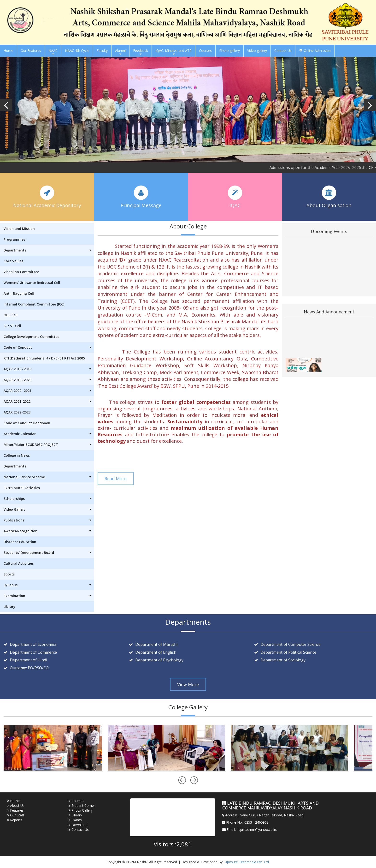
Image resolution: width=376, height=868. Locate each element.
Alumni (120, 52)
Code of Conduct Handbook (27, 423)
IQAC (235, 205)
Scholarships (49, 499)
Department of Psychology (159, 660)
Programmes (14, 239)
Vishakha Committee (21, 272)
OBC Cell (11, 315)
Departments (49, 250)
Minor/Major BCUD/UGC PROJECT (49, 445)
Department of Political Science (288, 652)
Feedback (141, 52)
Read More (116, 479)
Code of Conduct (49, 347)
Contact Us (283, 51)
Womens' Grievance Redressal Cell (32, 283)
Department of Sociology (283, 660)
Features (15, 810)
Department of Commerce (33, 652)
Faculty (102, 51)
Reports (15, 820)
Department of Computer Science (291, 644)
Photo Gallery (81, 810)
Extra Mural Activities (22, 488)
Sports (9, 574)
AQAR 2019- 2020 (49, 380)
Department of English (156, 652)
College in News (17, 455)
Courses (205, 51)
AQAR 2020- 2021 (49, 391)
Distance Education (20, 542)
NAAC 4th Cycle (77, 51)
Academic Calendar (49, 434)
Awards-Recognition (49, 531)
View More (188, 684)
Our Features (31, 51)
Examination (49, 596)
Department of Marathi (156, 644)
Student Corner (82, 805)
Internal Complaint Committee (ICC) (34, 304)
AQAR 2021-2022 (49, 401)
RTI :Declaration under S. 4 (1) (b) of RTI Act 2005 (44, 358)
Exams (75, 820)
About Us (16, 805)
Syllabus (49, 585)
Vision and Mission (19, 229)
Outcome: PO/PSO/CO (29, 668)
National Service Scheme (49, 477)
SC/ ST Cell (12, 326)
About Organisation (329, 205)
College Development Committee (31, 337)
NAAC (53, 52)
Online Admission (315, 51)
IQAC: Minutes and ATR (173, 52)
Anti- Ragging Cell (19, 293)
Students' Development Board (49, 553)
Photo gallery (229, 51)
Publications (49, 520)
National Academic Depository (47, 205)
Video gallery (257, 51)
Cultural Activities (19, 563)
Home (8, 51)
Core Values (13, 261)
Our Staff (16, 815)
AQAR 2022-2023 (17, 412)
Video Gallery (49, 509)
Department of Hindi (28, 660)
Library (9, 607)
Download (78, 825)
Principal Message (141, 205)
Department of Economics (33, 644)
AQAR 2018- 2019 (49, 369)
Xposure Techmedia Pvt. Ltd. (247, 862)
